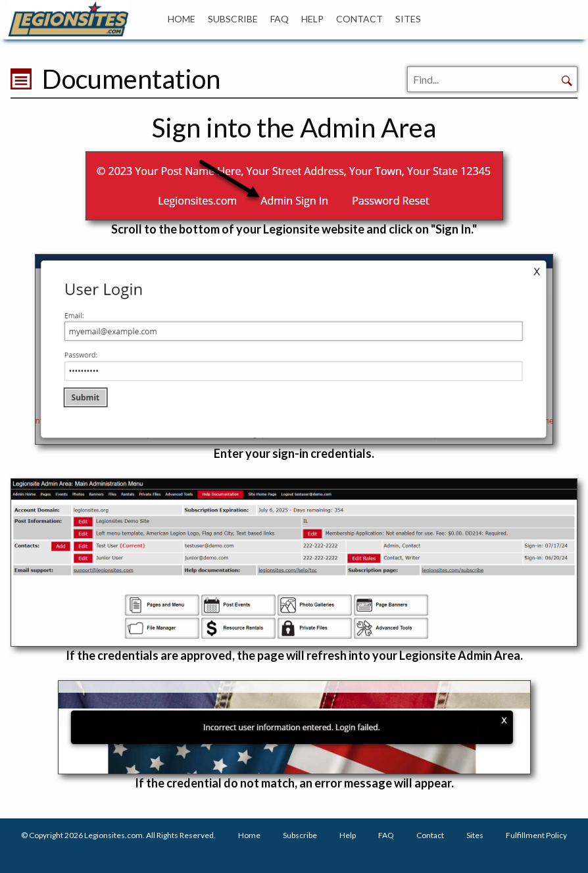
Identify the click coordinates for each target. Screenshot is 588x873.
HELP (312, 19)
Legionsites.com (113, 835)
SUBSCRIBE (233, 19)
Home (249, 835)
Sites (475, 835)
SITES (408, 19)
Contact (430, 835)
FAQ (280, 19)
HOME (182, 19)
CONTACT (359, 19)
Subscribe (300, 835)
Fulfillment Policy (536, 835)
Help (348, 835)
